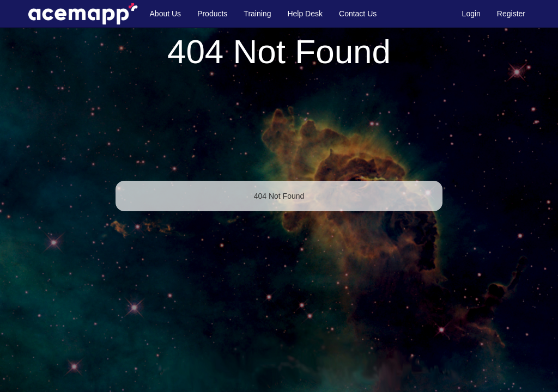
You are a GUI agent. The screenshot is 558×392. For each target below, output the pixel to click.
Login (471, 14)
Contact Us (358, 14)
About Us (166, 14)
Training (257, 14)
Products (212, 14)
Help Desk (305, 14)
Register (511, 14)
